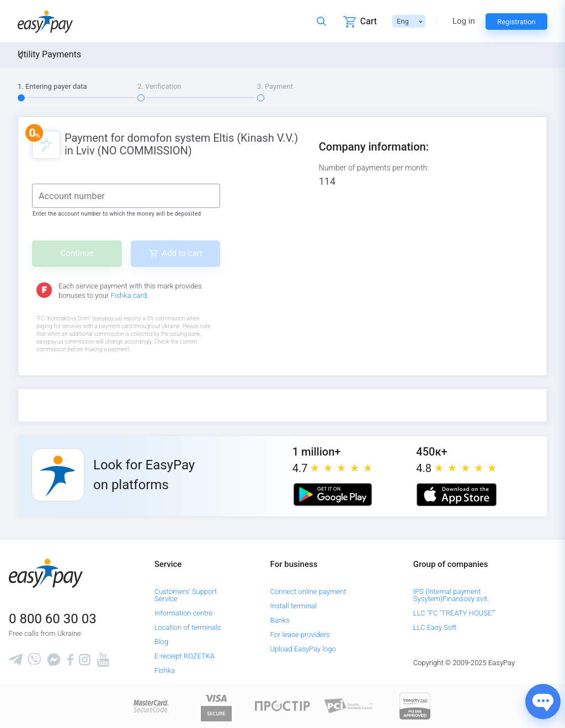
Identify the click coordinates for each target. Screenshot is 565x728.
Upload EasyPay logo (303, 649)
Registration (516, 22)
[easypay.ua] (45, 21)
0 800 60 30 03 (53, 619)
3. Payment (275, 86)
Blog (161, 642)
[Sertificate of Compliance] (349, 706)
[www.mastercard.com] (150, 706)
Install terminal (294, 606)
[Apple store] (456, 495)
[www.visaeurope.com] (216, 706)
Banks (280, 620)
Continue (77, 253)
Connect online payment (308, 591)
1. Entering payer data (52, 86)
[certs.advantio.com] (415, 706)
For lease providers (300, 635)
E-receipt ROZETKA (185, 656)
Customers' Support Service (186, 595)
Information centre (183, 613)
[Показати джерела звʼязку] (543, 702)
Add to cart (182, 253)
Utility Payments (49, 54)
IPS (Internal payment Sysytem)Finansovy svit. (451, 595)
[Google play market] (333, 495)
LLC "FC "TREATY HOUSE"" (454, 613)
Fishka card (129, 295)
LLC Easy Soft (435, 627)
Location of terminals (188, 627)
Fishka (165, 670)
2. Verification (159, 86)
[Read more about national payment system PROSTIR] (282, 706)
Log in (464, 21)
